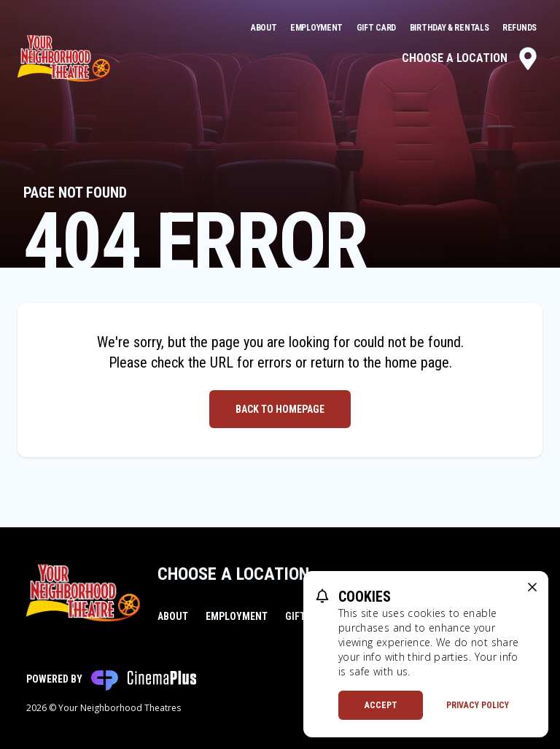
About (265, 28)
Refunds (520, 28)
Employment (318, 28)
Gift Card (377, 28)
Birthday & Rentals (450, 28)
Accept (381, 705)
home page (417, 362)
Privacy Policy (478, 705)
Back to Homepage (280, 409)
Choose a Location (471, 58)
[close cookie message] (532, 587)
